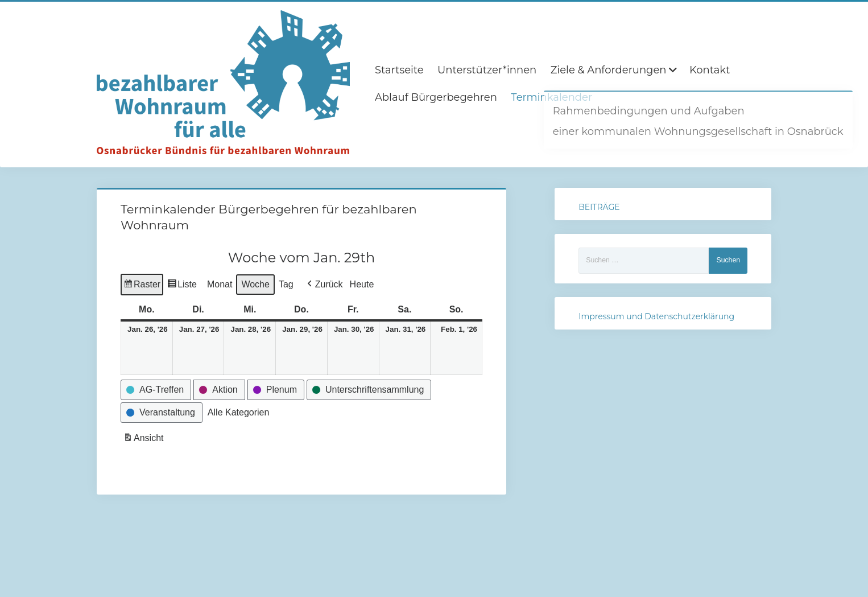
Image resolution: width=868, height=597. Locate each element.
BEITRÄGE (599, 207)
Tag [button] (286, 284)
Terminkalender (551, 97)
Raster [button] (142, 286)
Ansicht (144, 440)
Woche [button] (255, 284)
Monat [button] (220, 284)
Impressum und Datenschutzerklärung (656, 316)
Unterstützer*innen (487, 70)
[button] (324, 285)
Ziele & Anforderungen (609, 70)
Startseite (399, 70)
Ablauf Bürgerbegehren (436, 97)
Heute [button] (362, 284)
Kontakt (710, 70)
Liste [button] (182, 286)
